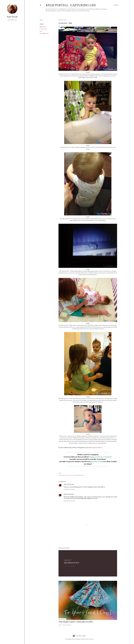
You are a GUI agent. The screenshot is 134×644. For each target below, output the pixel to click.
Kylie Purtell (67, 484)
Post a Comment (67, 625)
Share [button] (41, 20)
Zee (41, 31)
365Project (43, 27)
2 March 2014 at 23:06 (69, 501)
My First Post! (72, 563)
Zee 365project (44, 34)
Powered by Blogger (79, 636)
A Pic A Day (43, 29)
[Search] (116, 5)
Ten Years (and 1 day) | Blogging (76, 622)
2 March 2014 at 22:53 (69, 489)
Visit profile (12, 20)
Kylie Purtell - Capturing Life (71, 5)
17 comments (72, 566)
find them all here (97, 447)
